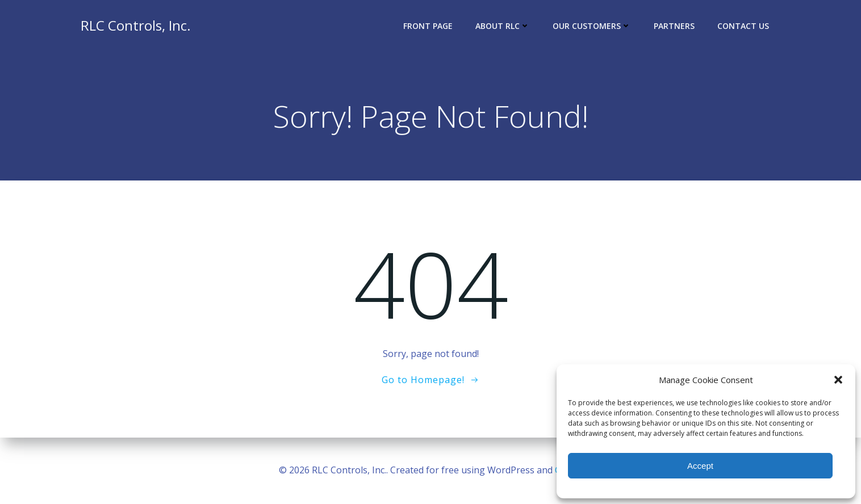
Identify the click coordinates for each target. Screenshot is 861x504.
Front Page (428, 26)
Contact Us (743, 26)
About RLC (503, 26)
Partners (674, 26)
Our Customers (592, 26)
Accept (700, 466)
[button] (838, 380)
